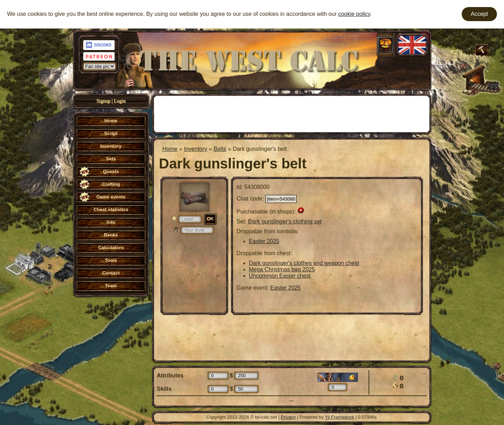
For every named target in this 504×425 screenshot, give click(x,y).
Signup (103, 101)
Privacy (288, 417)
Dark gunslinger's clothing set (285, 221)
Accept (479, 14)
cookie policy (354, 14)
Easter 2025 (264, 241)
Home (170, 149)
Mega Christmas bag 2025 (282, 269)
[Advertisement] (292, 113)
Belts (220, 149)
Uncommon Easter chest (280, 276)
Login (120, 101)
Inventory (195, 149)
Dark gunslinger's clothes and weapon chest (304, 263)
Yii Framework (339, 417)
